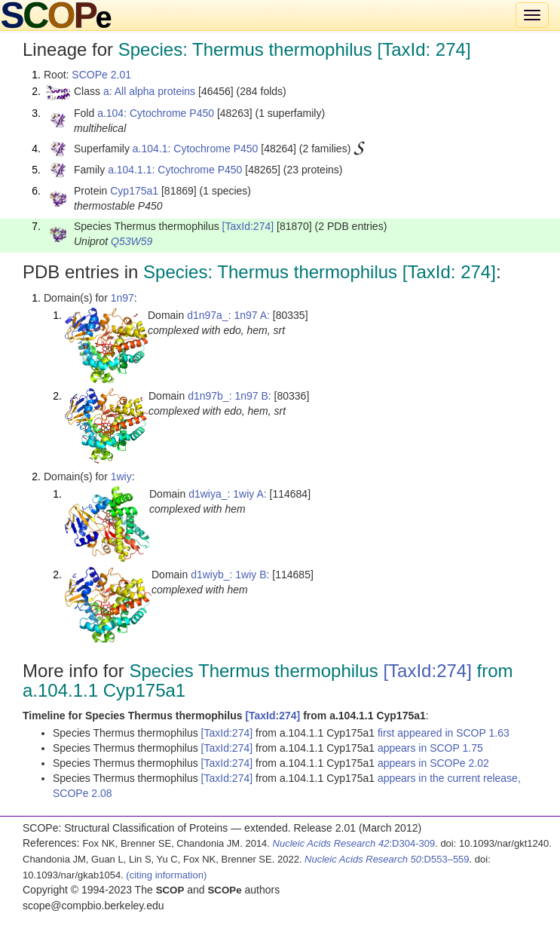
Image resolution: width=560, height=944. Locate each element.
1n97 (122, 298)
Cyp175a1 (134, 191)
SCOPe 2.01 (101, 75)
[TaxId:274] (248, 226)
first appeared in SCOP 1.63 (444, 733)
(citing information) (166, 875)
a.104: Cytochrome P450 (156, 113)
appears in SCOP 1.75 (430, 748)
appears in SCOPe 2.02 (433, 763)
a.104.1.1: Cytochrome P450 (175, 170)
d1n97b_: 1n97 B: (230, 396)
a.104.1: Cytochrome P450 (196, 149)
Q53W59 (132, 241)
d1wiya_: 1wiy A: (228, 494)
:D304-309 (354, 843)
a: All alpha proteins (149, 91)
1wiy (121, 477)
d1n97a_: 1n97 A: (228, 315)
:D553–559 (387, 859)
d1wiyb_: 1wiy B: (230, 575)
